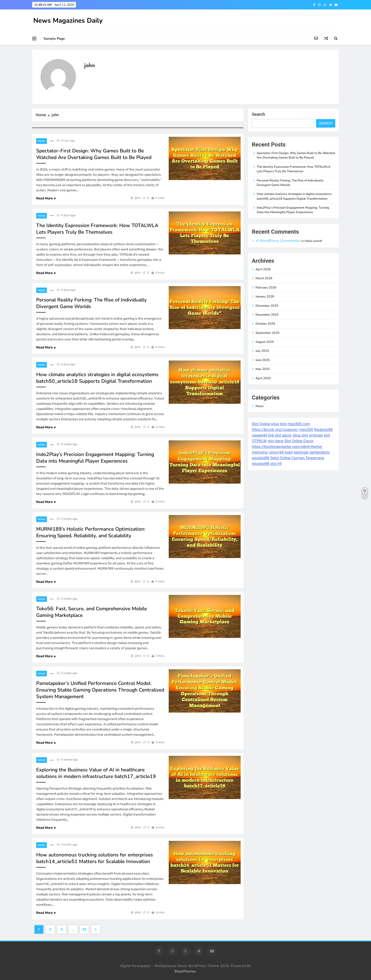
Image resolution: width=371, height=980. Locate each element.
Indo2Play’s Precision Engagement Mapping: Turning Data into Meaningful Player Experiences (95, 458)
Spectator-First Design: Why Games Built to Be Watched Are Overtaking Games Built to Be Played (94, 154)
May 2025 (263, 369)
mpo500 (306, 430)
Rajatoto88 (323, 430)
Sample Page (54, 39)
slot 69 (276, 464)
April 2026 (263, 269)
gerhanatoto (320, 452)
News (42, 141)
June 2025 (263, 360)
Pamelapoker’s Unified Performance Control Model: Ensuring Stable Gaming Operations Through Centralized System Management (100, 690)
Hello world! (313, 241)
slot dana (276, 441)
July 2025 (262, 351)
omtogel (316, 435)
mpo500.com (299, 424)
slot (327, 435)
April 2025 (263, 378)
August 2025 (265, 342)
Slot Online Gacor (299, 441)
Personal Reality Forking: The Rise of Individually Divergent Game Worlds (290, 183)
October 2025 (265, 324)
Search (258, 114)
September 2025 (267, 333)
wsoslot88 (261, 458)
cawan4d (259, 435)
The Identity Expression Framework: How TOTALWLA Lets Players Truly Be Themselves (97, 229)
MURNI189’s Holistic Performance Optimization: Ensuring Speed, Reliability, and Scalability (91, 532)
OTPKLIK (259, 441)
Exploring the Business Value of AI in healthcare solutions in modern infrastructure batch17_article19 (96, 773)
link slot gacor (280, 435)
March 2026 (264, 278)
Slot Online (261, 424)
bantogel (301, 452)
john (138, 198)
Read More (46, 198)
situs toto (279, 424)
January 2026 (265, 297)
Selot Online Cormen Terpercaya (297, 458)
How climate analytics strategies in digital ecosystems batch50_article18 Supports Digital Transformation (97, 378)
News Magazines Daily (68, 21)
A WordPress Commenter (278, 241)
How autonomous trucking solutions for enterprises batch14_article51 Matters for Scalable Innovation (95, 858)
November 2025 (267, 315)
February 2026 (266, 288)
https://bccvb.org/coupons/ (275, 430)
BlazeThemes (185, 971)
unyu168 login (281, 452)
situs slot (300, 435)
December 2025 (267, 306)
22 (84, 929)
